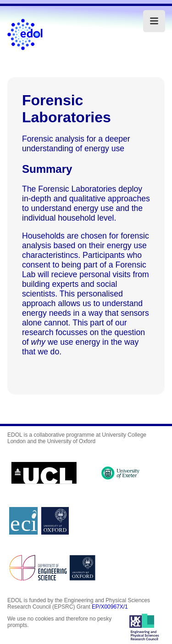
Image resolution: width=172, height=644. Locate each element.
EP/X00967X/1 (110, 607)
